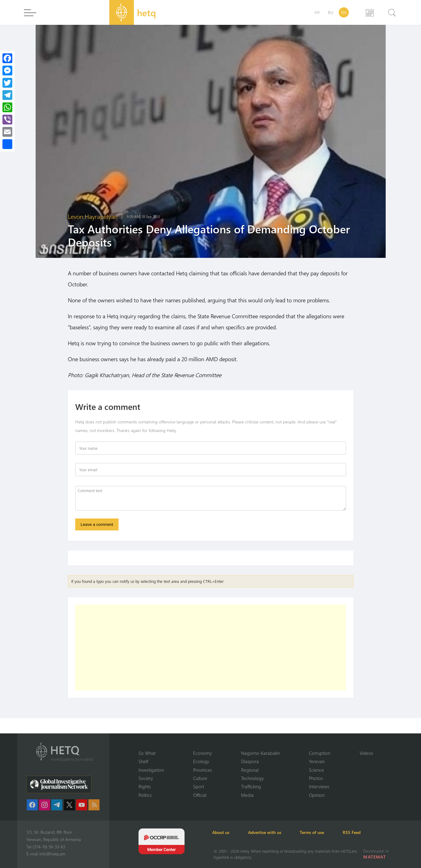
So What (147, 753)
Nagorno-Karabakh (260, 753)
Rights (145, 786)
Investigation (151, 770)
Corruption (320, 753)
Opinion (317, 795)
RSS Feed (356, 832)
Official (200, 795)
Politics (145, 795)
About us (222, 832)
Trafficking (251, 786)
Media (247, 795)
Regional (250, 770)
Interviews (319, 786)
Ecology (201, 761)
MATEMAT (375, 857)
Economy (203, 753)
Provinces (203, 770)
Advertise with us (267, 832)
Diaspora (250, 761)
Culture (200, 778)
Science (316, 770)
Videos (366, 753)
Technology (252, 778)
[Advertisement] (211, 648)
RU (331, 12)
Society (146, 778)
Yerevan (317, 761)
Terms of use (316, 832)
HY (317, 12)
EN (344, 12)
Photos (316, 778)
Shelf (143, 761)
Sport (199, 786)
